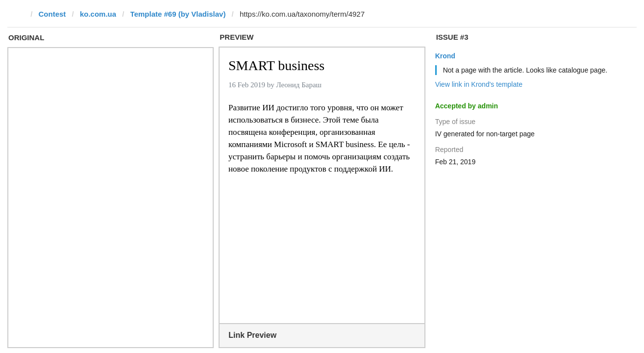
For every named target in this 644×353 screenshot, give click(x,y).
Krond (445, 56)
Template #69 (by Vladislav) (178, 14)
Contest (52, 14)
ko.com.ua (98, 14)
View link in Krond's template (479, 84)
